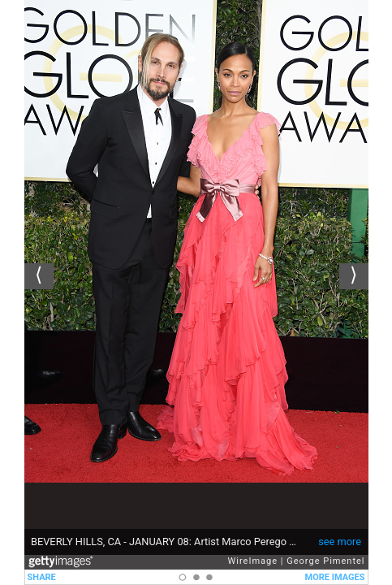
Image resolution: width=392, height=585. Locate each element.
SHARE (42, 577)
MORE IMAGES (335, 577)
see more (340, 542)
